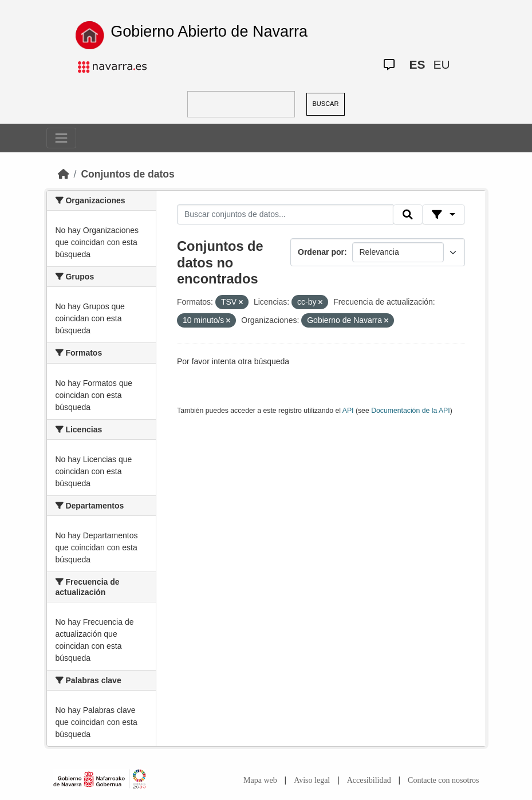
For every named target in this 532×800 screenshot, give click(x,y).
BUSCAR (326, 104)
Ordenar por (321, 252)
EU (442, 64)
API (348, 411)
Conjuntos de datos (127, 174)
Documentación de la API (411, 411)
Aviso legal (312, 780)
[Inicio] (64, 174)
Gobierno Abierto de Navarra (209, 31)
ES (417, 64)
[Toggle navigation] (61, 138)
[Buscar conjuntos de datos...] (285, 215)
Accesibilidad (369, 780)
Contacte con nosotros (443, 780)
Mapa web (260, 780)
